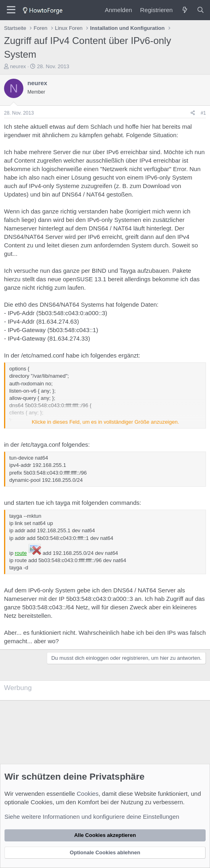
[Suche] (201, 10)
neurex (18, 66)
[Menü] (11, 10)
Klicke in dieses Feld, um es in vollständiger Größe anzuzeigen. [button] (106, 422)
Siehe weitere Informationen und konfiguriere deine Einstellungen (92, 817)
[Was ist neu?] (184, 10)
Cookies (87, 794)
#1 (203, 113)
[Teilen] (193, 113)
